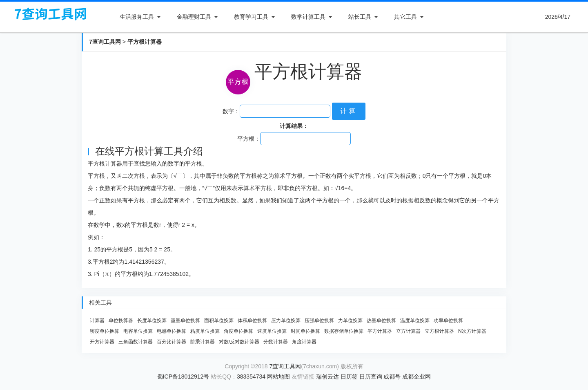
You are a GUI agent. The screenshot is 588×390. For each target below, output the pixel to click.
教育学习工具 (251, 17)
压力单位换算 (286, 321)
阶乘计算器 (203, 342)
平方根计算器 (145, 42)
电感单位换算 (171, 331)
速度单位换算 (272, 331)
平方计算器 (380, 331)
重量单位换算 (185, 321)
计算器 (97, 321)
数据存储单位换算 (344, 331)
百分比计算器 (171, 342)
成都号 (392, 377)
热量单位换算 (381, 321)
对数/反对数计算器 (239, 342)
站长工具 (360, 17)
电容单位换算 (138, 331)
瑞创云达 (327, 377)
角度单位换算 (238, 331)
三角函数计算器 (136, 342)
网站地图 (278, 377)
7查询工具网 (105, 42)
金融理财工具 (194, 17)
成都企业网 (416, 377)
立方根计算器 (439, 331)
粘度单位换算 (205, 331)
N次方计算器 (472, 331)
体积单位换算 (252, 321)
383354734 (251, 377)
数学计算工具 (308, 17)
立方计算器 (408, 331)
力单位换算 (350, 321)
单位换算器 (121, 321)
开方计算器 (102, 342)
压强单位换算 (319, 321)
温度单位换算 (415, 321)
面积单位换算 (219, 321)
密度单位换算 (105, 331)
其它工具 (405, 17)
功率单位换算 (448, 321)
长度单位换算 (152, 321)
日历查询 (371, 377)
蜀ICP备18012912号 (183, 377)
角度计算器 (304, 342)
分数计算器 (276, 342)
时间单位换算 (305, 331)
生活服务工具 (137, 17)
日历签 (349, 377)
